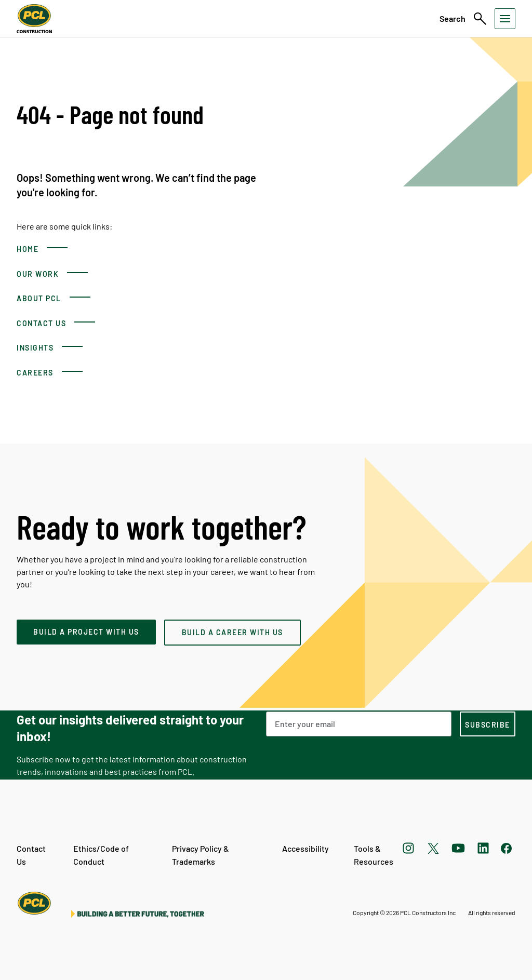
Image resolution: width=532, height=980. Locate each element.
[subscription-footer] (488, 724)
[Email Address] (359, 724)
